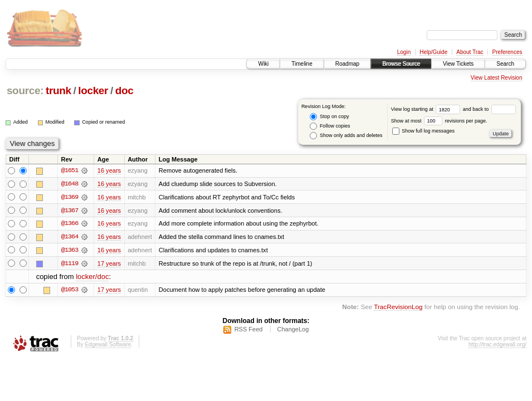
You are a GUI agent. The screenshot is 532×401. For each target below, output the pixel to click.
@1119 (70, 264)
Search (505, 64)
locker (93, 91)
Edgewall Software (108, 346)
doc (125, 91)
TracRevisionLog (398, 308)
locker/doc (92, 278)
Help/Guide (433, 52)
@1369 (70, 197)
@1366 (70, 224)
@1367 (70, 211)
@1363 (70, 251)
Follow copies (330, 126)
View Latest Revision (497, 78)
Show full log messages (423, 131)
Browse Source (401, 64)
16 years (109, 170)
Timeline (302, 64)
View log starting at (427, 109)
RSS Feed (249, 330)
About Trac (470, 52)
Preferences (507, 52)
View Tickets (458, 64)
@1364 (70, 237)
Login (404, 52)
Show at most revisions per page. (439, 121)
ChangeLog (293, 330)
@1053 (70, 291)
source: (25, 91)
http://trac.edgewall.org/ (497, 346)
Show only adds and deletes (346, 136)
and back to (489, 109)
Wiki (263, 64)
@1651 (70, 170)
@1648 (70, 184)
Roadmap (347, 64)
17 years (109, 264)
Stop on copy (329, 117)
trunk (58, 91)
